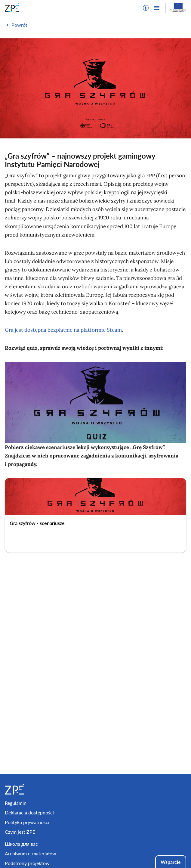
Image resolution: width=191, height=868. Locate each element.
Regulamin (16, 803)
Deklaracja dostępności (29, 812)
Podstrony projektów (27, 863)
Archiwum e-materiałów (31, 853)
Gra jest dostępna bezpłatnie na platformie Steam (63, 330)
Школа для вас (21, 844)
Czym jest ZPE (20, 832)
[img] (95, 88)
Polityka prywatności (27, 822)
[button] (146, 8)
